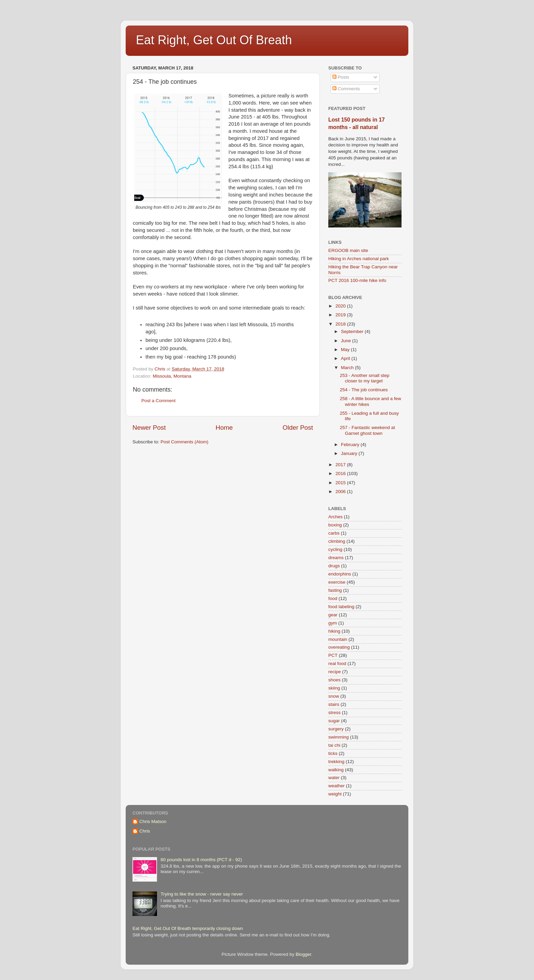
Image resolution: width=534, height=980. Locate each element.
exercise (337, 582)
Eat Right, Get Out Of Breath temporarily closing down (188, 928)
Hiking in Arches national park (359, 259)
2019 (341, 315)
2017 (341, 465)
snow (334, 696)
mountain (338, 639)
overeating (339, 647)
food (333, 598)
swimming (339, 737)
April (346, 358)
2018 (341, 324)
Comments (346, 89)
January (350, 453)
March (348, 368)
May (346, 350)
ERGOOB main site (348, 250)
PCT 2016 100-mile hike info (357, 280)
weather (336, 786)
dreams (336, 558)
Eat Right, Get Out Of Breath (214, 40)
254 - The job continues (364, 390)
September (353, 331)
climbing (337, 541)
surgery (336, 729)
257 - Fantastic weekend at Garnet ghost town (367, 430)
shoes (334, 680)
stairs (334, 704)
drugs (334, 566)
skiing (334, 688)
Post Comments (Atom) (185, 442)
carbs (334, 533)
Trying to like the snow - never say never (202, 894)
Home (224, 428)
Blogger (303, 954)
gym (333, 623)
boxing (335, 525)
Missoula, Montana (172, 376)
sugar (334, 721)
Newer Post (149, 428)
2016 (341, 473)
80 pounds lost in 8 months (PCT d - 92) (201, 860)
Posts (341, 77)
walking (336, 770)
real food (337, 663)
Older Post (298, 428)
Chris (145, 831)
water (334, 778)
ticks (333, 753)
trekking (336, 762)
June (347, 341)
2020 (341, 306)
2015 (341, 483)
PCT (333, 655)
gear (333, 615)
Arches (335, 517)
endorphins (340, 574)
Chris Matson (153, 821)
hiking (334, 631)
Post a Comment (159, 401)
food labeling (341, 607)
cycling (335, 549)
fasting (335, 590)
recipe (335, 672)
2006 (341, 492)
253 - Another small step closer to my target (365, 378)
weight (335, 794)
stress (334, 713)
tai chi (334, 745)
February (351, 445)
